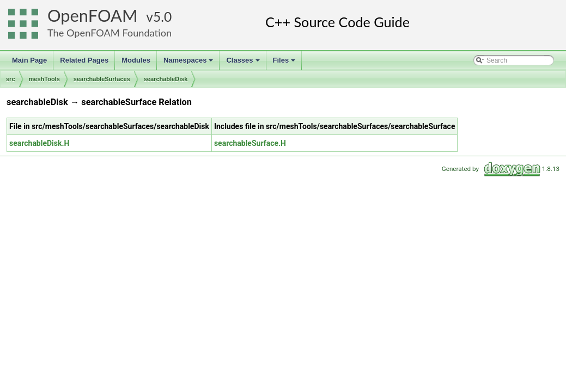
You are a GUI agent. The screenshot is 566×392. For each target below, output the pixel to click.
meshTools (44, 79)
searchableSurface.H (250, 143)
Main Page (29, 60)
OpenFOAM (93, 16)
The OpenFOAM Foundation (109, 33)
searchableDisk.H (39, 143)
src (11, 79)
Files (285, 63)
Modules (136, 60)
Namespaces (189, 63)
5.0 (162, 17)
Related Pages (84, 60)
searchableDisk (166, 79)
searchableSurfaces (102, 79)
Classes (244, 63)
